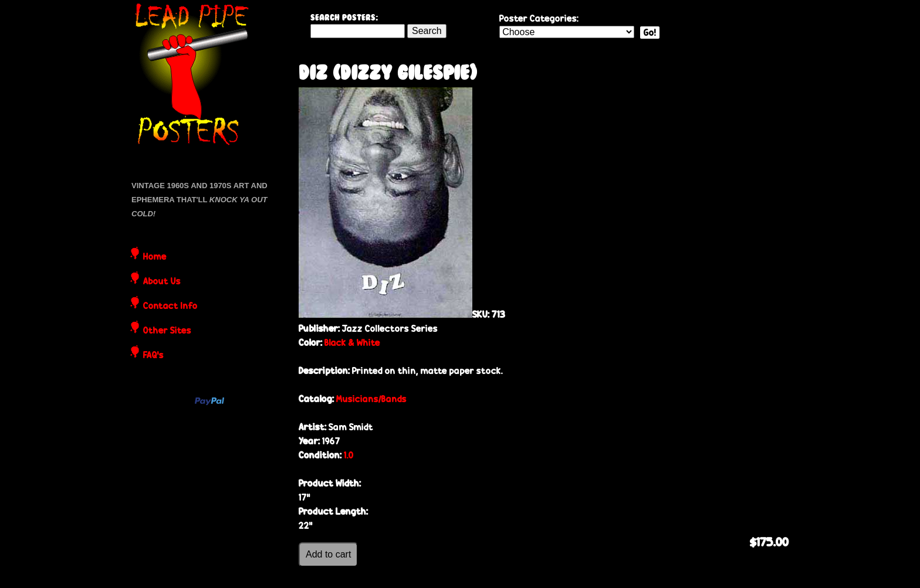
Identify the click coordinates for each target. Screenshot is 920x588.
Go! (650, 33)
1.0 (349, 455)
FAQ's (153, 356)
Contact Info (170, 307)
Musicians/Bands (371, 399)
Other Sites (167, 331)
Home (155, 257)
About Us (162, 282)
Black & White (352, 343)
